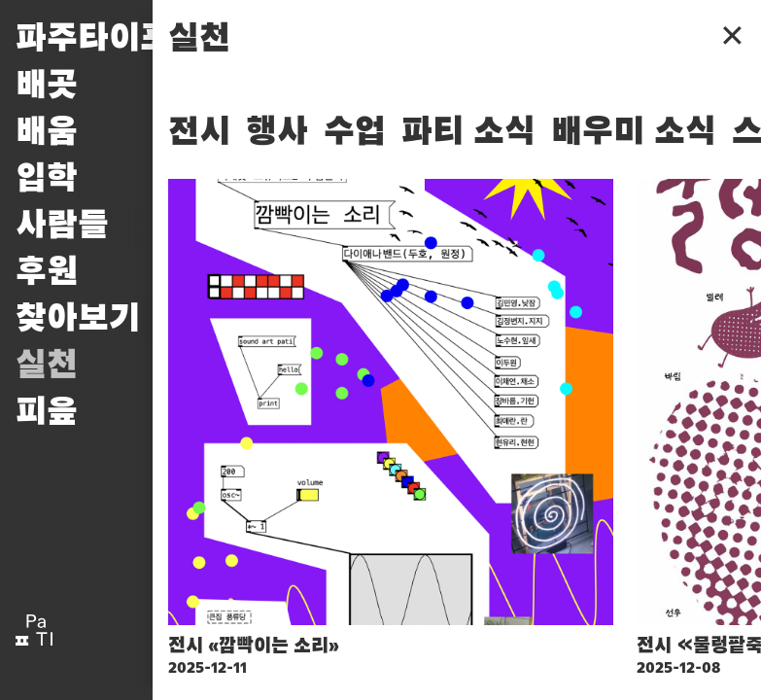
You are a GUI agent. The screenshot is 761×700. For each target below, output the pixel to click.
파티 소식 (468, 132)
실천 (47, 366)
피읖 (47, 412)
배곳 (47, 86)
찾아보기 (78, 319)
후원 (47, 272)
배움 (47, 132)
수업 (355, 132)
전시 (199, 132)
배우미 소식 (634, 132)
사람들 (62, 226)
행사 (277, 132)
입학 (47, 179)
